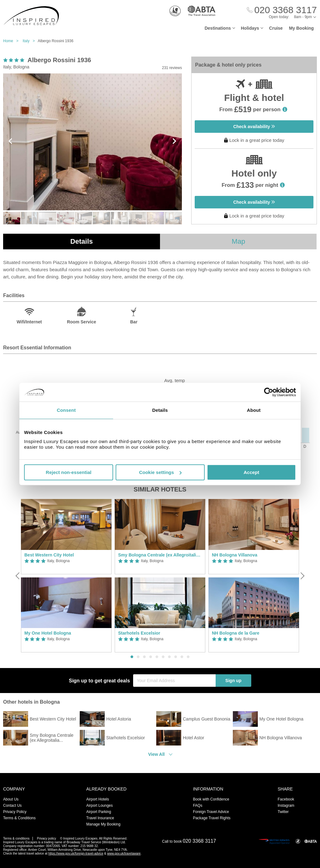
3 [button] (144, 657)
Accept (251, 472)
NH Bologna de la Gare (236, 633)
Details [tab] (160, 410)
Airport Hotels (98, 799)
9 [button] (182, 657)
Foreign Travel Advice (211, 812)
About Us (11, 799)
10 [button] (188, 657)
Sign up (233, 681)
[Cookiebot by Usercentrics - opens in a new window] (269, 392)
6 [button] (163, 657)
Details (82, 241)
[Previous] (18, 576)
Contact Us (12, 806)
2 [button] (138, 657)
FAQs (197, 806)
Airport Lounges (100, 806)
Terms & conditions (16, 838)
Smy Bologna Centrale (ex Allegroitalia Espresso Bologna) (160, 555)
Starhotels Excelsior (139, 633)
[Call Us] (282, 10)
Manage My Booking (103, 824)
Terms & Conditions (19, 818)
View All (156, 754)
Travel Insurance (100, 818)
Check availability (254, 127)
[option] (66, 576)
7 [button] (169, 657)
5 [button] (157, 657)
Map (239, 241)
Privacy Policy (15, 812)
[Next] (302, 576)
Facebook (286, 799)
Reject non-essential (69, 472)
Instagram (286, 806)
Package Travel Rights (212, 818)
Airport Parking (99, 812)
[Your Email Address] (174, 681)
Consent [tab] (66, 410)
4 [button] (151, 657)
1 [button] (132, 657)
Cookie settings (160, 472)
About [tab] (254, 410)
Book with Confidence (211, 799)
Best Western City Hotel (49, 555)
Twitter (283, 812)
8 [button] (176, 657)
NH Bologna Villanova (235, 555)
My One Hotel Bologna (48, 633)
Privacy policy (46, 838)
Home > (12, 41)
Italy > (30, 41)
